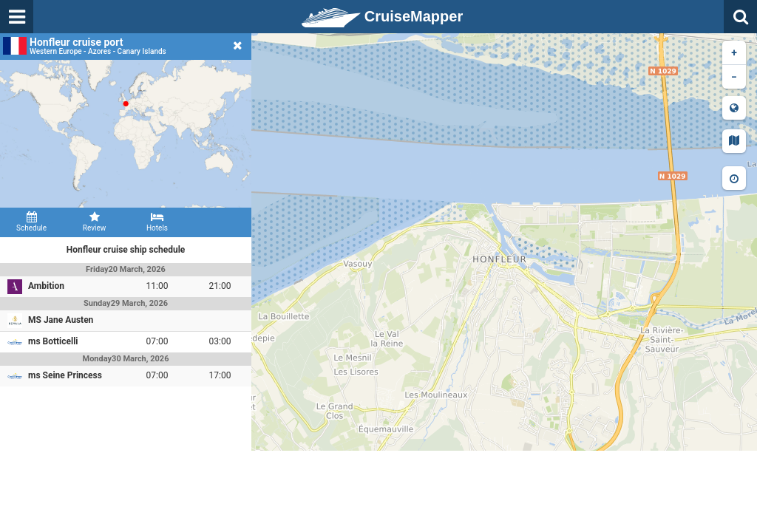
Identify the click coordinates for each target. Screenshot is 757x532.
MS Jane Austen (61, 320)
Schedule (31, 222)
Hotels (157, 222)
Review (94, 222)
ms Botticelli (53, 341)
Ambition (46, 286)
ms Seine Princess (65, 375)
